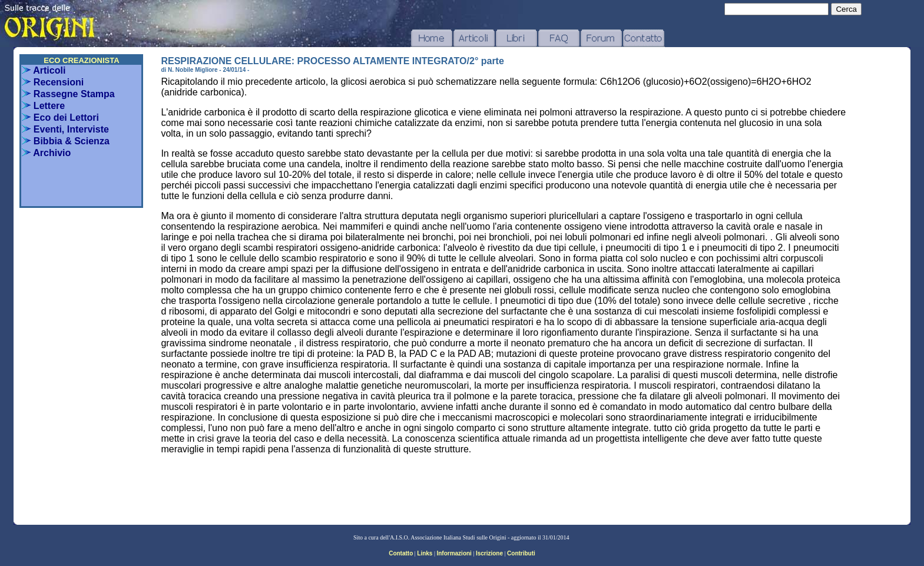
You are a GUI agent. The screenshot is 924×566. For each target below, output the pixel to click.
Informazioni (454, 553)
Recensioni (53, 82)
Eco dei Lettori (60, 117)
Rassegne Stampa (68, 94)
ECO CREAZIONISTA (81, 60)
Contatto (401, 553)
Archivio (46, 153)
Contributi (521, 553)
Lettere (43, 106)
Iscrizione (489, 553)
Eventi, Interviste (65, 129)
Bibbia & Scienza (65, 141)
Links (425, 553)
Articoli (44, 70)
